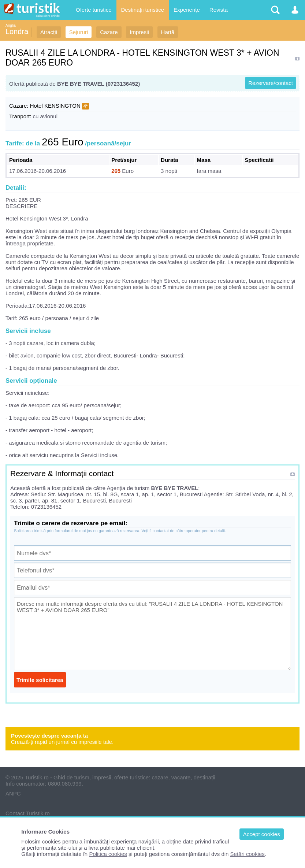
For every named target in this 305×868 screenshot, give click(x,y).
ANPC (13, 793)
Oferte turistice (94, 10)
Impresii (139, 32)
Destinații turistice (143, 10)
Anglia (11, 25)
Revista (219, 10)
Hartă (168, 32)
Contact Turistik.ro (28, 813)
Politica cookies (108, 854)
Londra (17, 31)
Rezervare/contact (271, 83)
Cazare (109, 32)
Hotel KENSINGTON (55, 106)
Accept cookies (262, 834)
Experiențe (187, 10)
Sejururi (79, 32)
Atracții (49, 32)
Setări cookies (248, 854)
